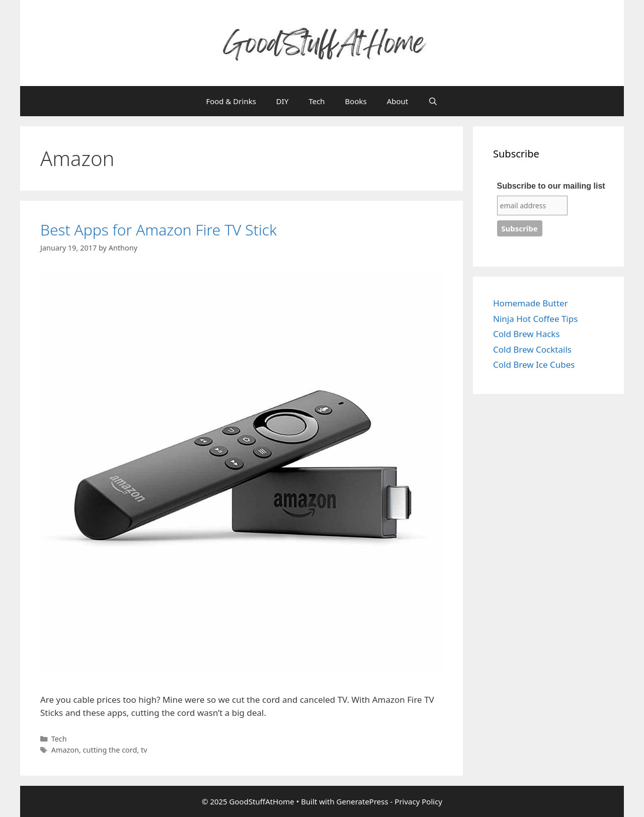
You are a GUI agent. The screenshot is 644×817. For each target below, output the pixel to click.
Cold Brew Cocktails (532, 349)
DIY (283, 101)
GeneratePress (363, 801)
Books (356, 101)
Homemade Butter (531, 303)
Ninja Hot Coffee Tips (535, 319)
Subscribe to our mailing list (551, 186)
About (398, 101)
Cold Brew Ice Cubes (534, 364)
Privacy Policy (418, 801)
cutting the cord (110, 750)
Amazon (65, 750)
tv (144, 750)
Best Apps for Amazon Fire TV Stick (158, 230)
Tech (316, 101)
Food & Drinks (231, 101)
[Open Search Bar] (433, 101)
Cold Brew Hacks (527, 334)
